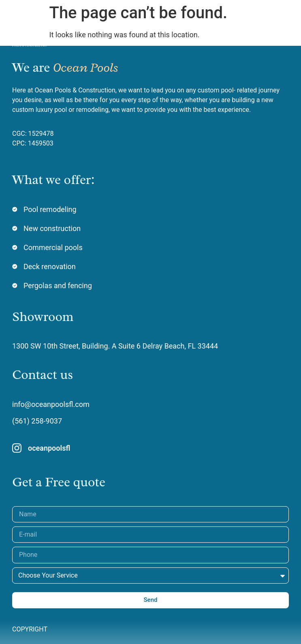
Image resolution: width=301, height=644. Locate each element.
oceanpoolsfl (49, 448)
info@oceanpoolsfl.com (51, 404)
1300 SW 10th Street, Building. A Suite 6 (77, 346)
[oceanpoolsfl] (17, 448)
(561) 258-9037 (37, 421)
